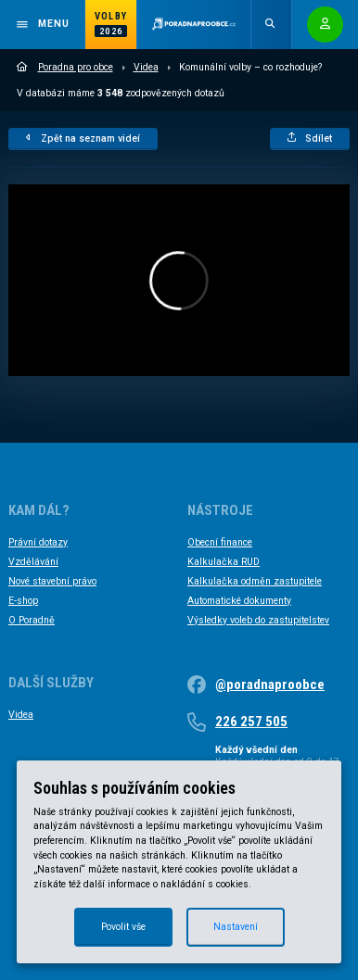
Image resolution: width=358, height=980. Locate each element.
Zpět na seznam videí (83, 138)
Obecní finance (220, 542)
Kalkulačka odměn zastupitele (255, 581)
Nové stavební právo (52, 581)
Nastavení (236, 927)
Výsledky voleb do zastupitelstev (258, 620)
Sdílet (310, 138)
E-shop (23, 601)
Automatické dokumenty (239, 601)
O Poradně (32, 620)
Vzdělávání (33, 562)
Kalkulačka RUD (224, 562)
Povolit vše (123, 927)
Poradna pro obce (65, 67)
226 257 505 (251, 722)
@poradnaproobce (270, 685)
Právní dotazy (38, 542)
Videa (146, 67)
